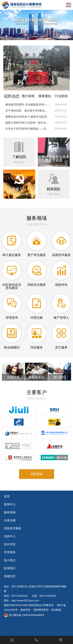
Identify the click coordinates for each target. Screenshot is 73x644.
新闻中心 (10, 504)
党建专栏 (10, 576)
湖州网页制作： (42, 610)
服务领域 (10, 512)
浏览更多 (37, 474)
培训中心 (10, 536)
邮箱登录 (26, 610)
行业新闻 (61, 96)
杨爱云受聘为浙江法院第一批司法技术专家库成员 (28, 123)
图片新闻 (28, 96)
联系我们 (10, 568)
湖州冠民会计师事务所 (41, 605)
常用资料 (10, 552)
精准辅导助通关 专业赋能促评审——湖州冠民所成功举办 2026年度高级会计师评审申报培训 (28, 105)
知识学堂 (10, 544)
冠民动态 (12, 96)
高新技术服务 (13, 528)
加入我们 (10, 560)
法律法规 (10, 520)
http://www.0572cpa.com (25, 600)
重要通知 (45, 96)
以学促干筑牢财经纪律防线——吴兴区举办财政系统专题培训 (28, 129)
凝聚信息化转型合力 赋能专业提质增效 (28, 117)
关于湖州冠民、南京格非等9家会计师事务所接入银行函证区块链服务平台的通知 (28, 111)
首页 (7, 496)
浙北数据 (56, 610)
